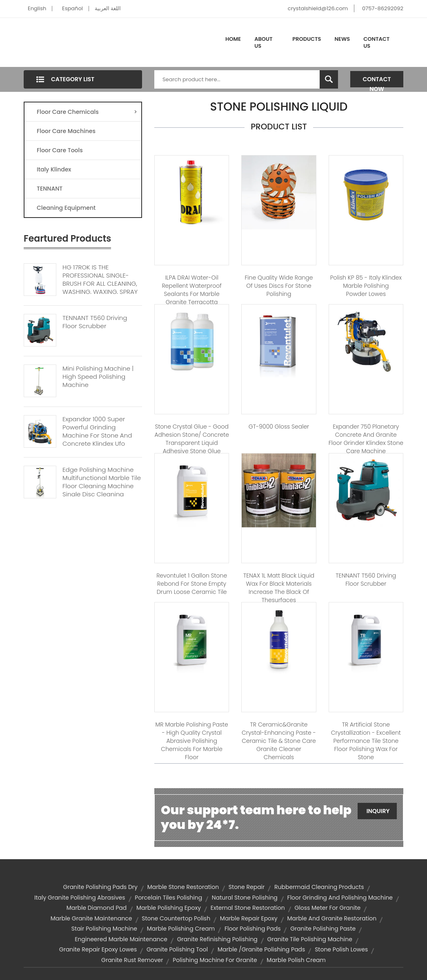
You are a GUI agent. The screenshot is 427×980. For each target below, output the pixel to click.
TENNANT (50, 189)
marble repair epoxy (249, 918)
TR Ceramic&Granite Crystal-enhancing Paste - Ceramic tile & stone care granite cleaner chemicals (279, 741)
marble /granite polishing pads (261, 949)
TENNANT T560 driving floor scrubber (366, 580)
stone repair (247, 887)
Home (233, 39)
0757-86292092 (383, 8)
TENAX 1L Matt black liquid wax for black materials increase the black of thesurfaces (279, 588)
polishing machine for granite (215, 960)
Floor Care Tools (60, 150)
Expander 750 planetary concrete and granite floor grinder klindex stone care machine (366, 439)
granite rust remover (132, 960)
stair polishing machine (104, 929)
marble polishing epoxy (169, 908)
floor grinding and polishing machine (340, 898)
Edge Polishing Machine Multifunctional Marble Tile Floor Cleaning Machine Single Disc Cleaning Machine (102, 486)
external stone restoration (248, 908)
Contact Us (376, 43)
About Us (263, 43)
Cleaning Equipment (66, 208)
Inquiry (378, 811)
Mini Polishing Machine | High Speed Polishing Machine (98, 377)
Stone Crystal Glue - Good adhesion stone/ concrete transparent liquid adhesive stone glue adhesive (191, 443)
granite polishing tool (177, 949)
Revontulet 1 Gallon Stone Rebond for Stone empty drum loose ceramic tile (192, 584)
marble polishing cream (181, 929)
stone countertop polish (176, 918)
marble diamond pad (97, 908)
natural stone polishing (245, 898)
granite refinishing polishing (217, 939)
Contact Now (377, 81)
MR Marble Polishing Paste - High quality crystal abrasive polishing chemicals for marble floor (192, 741)
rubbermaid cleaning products (319, 887)
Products (307, 39)
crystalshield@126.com (318, 8)
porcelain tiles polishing (168, 898)
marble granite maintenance (91, 918)
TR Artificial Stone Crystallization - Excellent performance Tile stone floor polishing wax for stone (366, 741)
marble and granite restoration (332, 918)
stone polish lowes (341, 949)
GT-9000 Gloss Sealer (279, 427)
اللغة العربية (108, 8)
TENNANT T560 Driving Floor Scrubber (95, 322)
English (37, 8)
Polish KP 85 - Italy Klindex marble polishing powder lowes (366, 286)
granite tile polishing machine (310, 939)
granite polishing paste (323, 929)
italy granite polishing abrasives (80, 898)
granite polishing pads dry (100, 887)
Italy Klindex (54, 169)
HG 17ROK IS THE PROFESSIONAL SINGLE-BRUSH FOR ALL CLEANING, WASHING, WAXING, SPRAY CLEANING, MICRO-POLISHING (100, 288)
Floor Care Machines (66, 131)
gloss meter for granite (327, 908)
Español (72, 8)
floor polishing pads (253, 929)
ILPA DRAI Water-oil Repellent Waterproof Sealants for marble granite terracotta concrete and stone (192, 294)
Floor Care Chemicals (87, 112)
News (342, 39)
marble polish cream (296, 960)
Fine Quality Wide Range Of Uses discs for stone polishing (279, 286)
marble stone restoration (183, 887)
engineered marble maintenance (121, 939)
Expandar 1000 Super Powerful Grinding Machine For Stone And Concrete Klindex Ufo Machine (97, 436)
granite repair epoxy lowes (98, 949)
